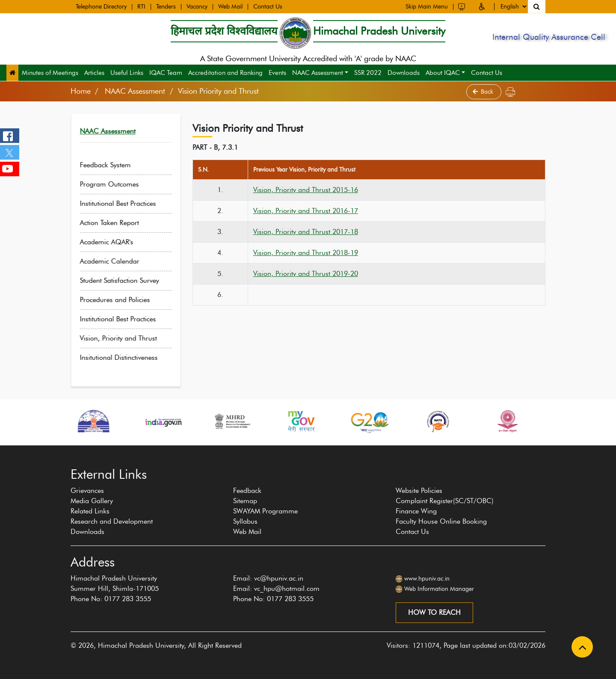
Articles (94, 73)
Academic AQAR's (114, 242)
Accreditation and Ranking (225, 73)
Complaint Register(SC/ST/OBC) (445, 501)
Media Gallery (92, 501)
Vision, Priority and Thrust (126, 338)
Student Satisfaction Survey (127, 280)
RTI (141, 6)
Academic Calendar (117, 261)
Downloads (404, 73)
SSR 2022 (368, 73)
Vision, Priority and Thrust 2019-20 (306, 274)
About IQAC (443, 73)
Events (277, 73)
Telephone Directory (101, 6)
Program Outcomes (117, 184)
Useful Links (127, 73)
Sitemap (245, 501)
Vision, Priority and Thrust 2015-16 (306, 190)
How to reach (434, 612)
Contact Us (268, 6)
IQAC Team (166, 73)
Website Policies (419, 491)
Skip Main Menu (427, 6)
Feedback (247, 491)
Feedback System (113, 165)
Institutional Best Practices (125, 203)
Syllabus (245, 521)
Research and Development (112, 521)
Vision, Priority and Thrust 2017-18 (306, 232)
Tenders (166, 6)
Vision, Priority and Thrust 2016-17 (306, 211)
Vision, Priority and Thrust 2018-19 (306, 253)
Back (484, 92)
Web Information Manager (439, 589)
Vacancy (197, 6)
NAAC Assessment (318, 73)
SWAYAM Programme (265, 511)
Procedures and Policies (122, 300)
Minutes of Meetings (50, 73)
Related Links (90, 511)
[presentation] (66, 450)
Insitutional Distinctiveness (126, 357)
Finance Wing (416, 511)
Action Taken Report (117, 223)
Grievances (87, 491)
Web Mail (230, 6)
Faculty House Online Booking (441, 521)
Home (81, 91)
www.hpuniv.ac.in (427, 579)
